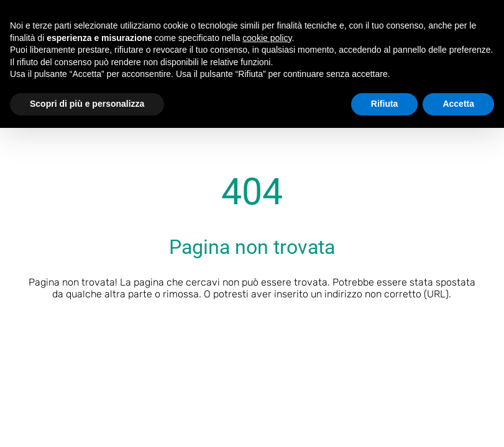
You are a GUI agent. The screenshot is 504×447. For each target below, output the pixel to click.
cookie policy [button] (267, 38)
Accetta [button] (458, 104)
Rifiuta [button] (385, 104)
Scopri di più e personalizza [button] (87, 104)
